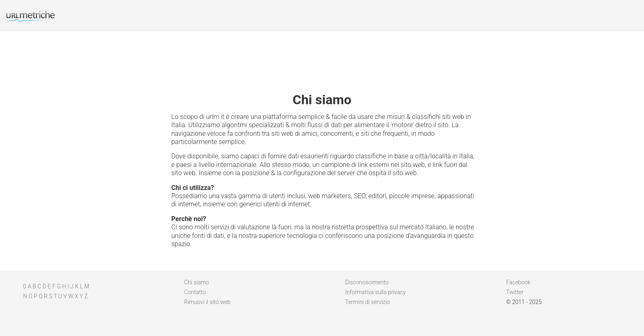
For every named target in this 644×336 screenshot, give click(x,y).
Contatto (195, 292)
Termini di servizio (367, 302)
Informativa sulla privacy (375, 292)
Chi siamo (197, 282)
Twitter (515, 292)
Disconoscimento (367, 282)
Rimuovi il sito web (207, 302)
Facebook (518, 282)
